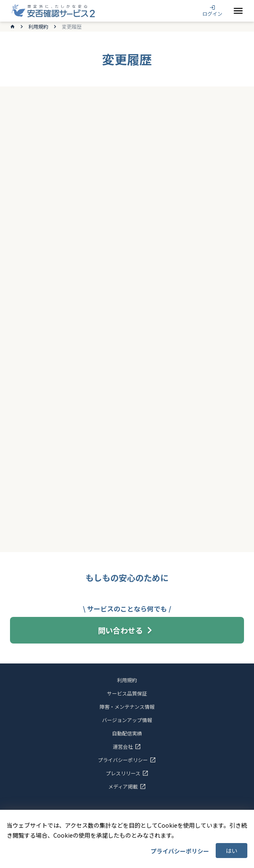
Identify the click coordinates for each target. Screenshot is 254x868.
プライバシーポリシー (180, 851)
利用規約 (38, 27)
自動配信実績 (127, 733)
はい (232, 851)
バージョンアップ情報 (127, 720)
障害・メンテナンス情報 (127, 707)
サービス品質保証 (127, 693)
